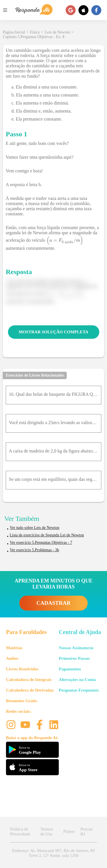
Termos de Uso (47, 831)
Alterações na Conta (77, 680)
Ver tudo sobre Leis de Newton (35, 528)
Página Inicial (14, 32)
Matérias (14, 648)
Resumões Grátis (22, 701)
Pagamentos (70, 669)
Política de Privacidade (20, 831)
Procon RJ (87, 831)
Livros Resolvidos (22, 669)
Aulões (12, 658)
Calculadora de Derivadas (30, 690)
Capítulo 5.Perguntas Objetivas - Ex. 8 (34, 37)
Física (35, 32)
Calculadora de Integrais (29, 680)
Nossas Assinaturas (76, 648)
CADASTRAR (53, 603)
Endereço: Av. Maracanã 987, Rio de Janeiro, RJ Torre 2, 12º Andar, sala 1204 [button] (53, 853)
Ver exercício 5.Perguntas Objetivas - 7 (41, 543)
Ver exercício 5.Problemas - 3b (34, 550)
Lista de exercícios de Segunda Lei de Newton (47, 535)
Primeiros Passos (74, 658)
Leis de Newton (57, 32)
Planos (69, 831)
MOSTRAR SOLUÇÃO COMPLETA (54, 332)
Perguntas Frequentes (79, 690)
